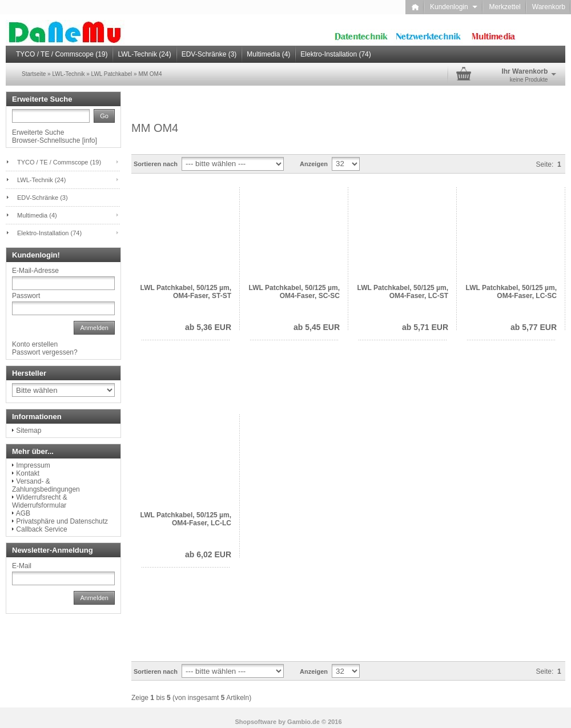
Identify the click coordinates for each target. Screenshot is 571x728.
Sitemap (29, 431)
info (89, 140)
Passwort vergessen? (45, 352)
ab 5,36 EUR (208, 327)
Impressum (33, 465)
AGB (23, 513)
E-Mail (22, 566)
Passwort (26, 296)
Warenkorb (549, 7)
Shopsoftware (256, 722)
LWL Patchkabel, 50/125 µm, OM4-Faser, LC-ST (403, 292)
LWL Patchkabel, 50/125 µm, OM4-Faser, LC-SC (511, 292)
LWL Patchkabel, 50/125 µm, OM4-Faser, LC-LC (186, 519)
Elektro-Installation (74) (335, 54)
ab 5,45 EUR (317, 327)
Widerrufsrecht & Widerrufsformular (40, 501)
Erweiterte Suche (38, 132)
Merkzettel (504, 7)
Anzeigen (314, 164)
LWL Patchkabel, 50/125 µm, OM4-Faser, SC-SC (294, 292)
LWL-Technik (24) (144, 54)
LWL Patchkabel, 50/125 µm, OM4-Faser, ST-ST (186, 292)
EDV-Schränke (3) (209, 54)
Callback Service (41, 529)
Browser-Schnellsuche (46, 140)
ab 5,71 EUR (425, 327)
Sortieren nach (156, 164)
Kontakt (28, 473)
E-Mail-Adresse (35, 271)
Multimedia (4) (268, 54)
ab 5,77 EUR (534, 327)
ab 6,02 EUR (208, 554)
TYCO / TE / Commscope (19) (62, 54)
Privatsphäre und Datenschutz (62, 521)
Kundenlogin (454, 7)
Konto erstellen (35, 344)
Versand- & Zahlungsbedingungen (46, 485)
